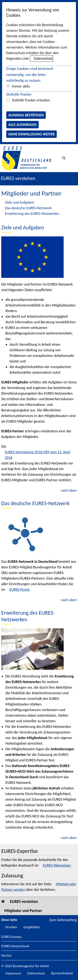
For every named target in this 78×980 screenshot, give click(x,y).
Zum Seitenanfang (63, 920)
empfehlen (32, 927)
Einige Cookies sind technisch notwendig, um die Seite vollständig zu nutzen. (30, 75)
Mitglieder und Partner (23, 911)
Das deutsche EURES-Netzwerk (28, 208)
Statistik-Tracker (19, 94)
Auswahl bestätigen (26, 115)
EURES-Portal (20, 590)
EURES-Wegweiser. (57, 865)
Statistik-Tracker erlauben (31, 100)
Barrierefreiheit (62, 973)
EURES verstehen (18, 178)
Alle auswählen (22, 125)
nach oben (69, 490)
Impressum (13, 973)
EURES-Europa (11, 937)
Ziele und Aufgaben (20, 202)
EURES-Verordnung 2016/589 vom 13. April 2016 (38, 455)
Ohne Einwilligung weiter (32, 134)
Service (6, 956)
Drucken (11, 927)
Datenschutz (43, 58)
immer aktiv (21, 86)
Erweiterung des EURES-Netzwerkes (32, 214)
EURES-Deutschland (15, 946)
